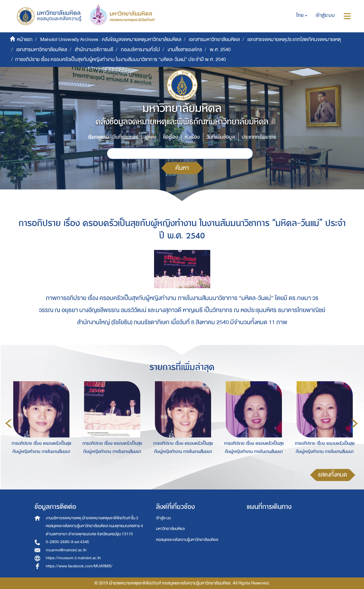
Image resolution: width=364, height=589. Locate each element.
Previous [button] (9, 423)
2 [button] (182, 464)
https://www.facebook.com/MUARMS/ (79, 566)
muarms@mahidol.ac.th (66, 550)
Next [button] (354, 423)
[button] (302, 15)
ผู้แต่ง (151, 137)
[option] (40, 423)
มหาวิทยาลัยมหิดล (170, 529)
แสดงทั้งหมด (333, 475)
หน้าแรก (25, 40)
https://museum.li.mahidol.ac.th (73, 558)
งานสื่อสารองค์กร (185, 50)
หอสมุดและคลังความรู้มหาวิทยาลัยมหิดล (187, 540)
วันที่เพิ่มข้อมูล (221, 137)
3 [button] (190, 464)
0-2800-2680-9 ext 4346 (67, 542)
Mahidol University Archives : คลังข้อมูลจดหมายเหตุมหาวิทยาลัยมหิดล (111, 40)
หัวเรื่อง (192, 137)
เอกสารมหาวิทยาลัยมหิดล (214, 40)
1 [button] (173, 464)
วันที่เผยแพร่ (126, 137)
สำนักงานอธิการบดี (94, 50)
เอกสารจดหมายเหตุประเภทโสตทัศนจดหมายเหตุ (294, 40)
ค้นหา (182, 168)
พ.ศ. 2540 (220, 50)
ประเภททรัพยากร (259, 137)
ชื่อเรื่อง (170, 137)
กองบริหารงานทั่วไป (140, 50)
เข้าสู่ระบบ (163, 518)
